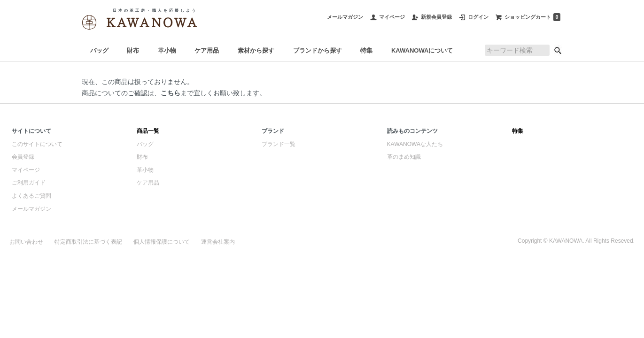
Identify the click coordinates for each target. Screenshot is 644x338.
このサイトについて (37, 144)
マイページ (26, 170)
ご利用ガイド (29, 183)
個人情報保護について (162, 242)
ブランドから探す (318, 50)
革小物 (167, 50)
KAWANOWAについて (422, 50)
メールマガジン (31, 209)
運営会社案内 (218, 242)
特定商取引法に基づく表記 (88, 242)
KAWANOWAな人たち (415, 144)
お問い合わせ (26, 242)
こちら (171, 93)
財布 (133, 50)
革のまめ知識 (404, 157)
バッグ (99, 50)
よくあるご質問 (31, 196)
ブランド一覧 (279, 144)
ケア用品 (207, 50)
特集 (366, 50)
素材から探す (256, 50)
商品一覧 (148, 131)
